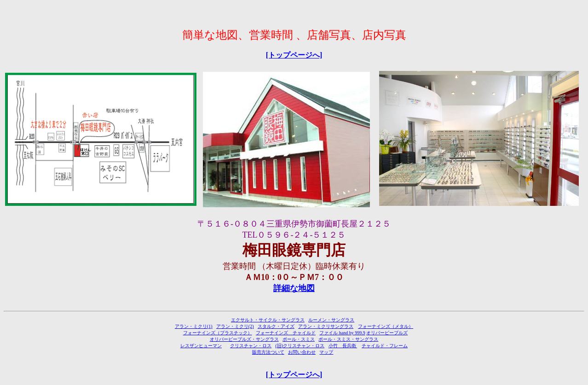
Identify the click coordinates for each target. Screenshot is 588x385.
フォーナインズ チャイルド (286, 333)
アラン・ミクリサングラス (326, 326)
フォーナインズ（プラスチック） (218, 333)
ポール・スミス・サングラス (348, 339)
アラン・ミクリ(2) (235, 326)
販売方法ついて (268, 352)
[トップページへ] (294, 55)
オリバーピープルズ (387, 333)
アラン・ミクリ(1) (194, 326)
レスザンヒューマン (201, 346)
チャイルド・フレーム (385, 346)
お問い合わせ (302, 352)
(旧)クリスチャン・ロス (300, 346)
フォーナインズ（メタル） (386, 326)
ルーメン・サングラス (331, 320)
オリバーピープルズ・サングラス (244, 339)
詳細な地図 (294, 288)
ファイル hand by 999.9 (342, 333)
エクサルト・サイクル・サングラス (268, 320)
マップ (326, 352)
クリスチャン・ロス (251, 346)
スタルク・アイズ (276, 326)
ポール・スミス (299, 339)
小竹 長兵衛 (343, 346)
